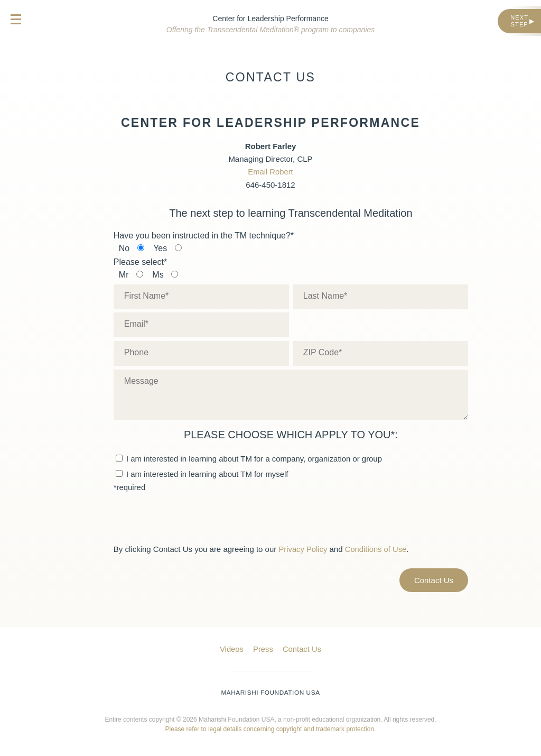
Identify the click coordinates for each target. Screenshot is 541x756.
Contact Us (302, 648)
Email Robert (271, 172)
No (124, 248)
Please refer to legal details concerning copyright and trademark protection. (271, 727)
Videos (231, 648)
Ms (158, 274)
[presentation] (194, 517)
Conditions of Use (377, 548)
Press (263, 648)
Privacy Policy (303, 548)
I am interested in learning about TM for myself (203, 473)
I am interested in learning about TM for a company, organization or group (250, 458)
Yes (160, 248)
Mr (124, 274)
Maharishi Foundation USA (271, 691)
